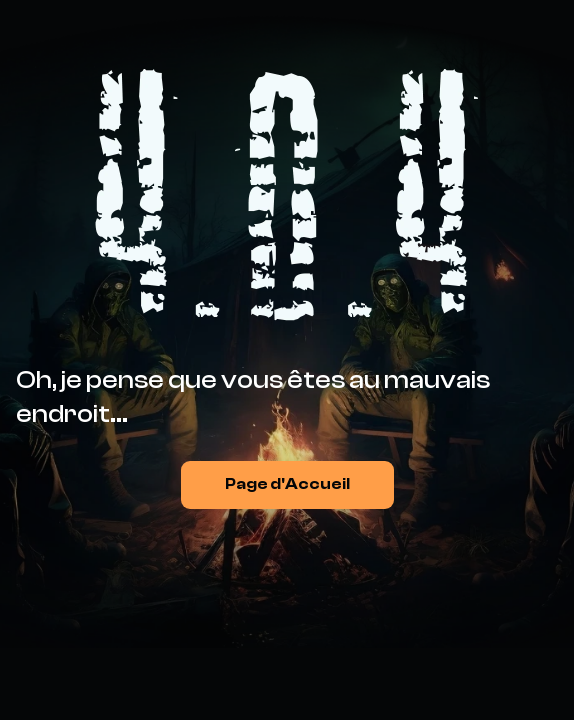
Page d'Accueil (287, 484)
